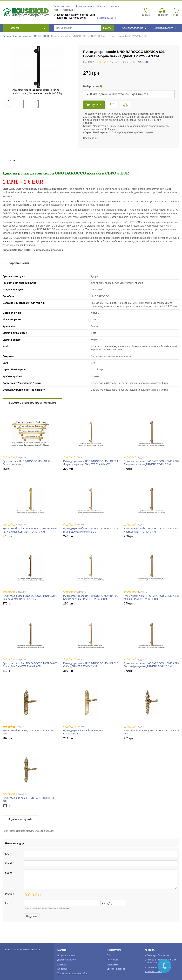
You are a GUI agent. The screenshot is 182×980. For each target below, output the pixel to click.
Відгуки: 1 (21, 727)
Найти (107, 28)
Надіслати (32, 916)
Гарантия (102, 6)
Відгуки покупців (21, 819)
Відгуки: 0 (114, 62)
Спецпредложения (134, 28)
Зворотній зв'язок (153, 972)
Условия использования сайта (72, 973)
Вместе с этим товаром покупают (32, 403)
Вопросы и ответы (63, 6)
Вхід (109, 955)
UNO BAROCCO (139, 62)
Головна (7, 36)
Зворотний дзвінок (106, 18)
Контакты (114, 6)
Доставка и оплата (85, 6)
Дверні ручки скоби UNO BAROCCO (31, 36)
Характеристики (20, 263)
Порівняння (113, 964)
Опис (12, 160)
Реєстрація (112, 960)
